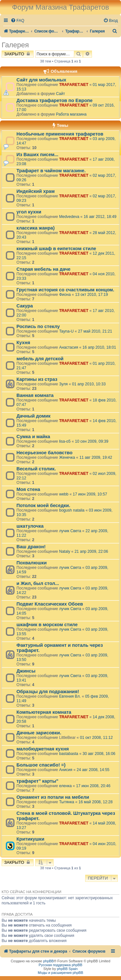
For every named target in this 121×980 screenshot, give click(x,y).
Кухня (23, 343)
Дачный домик (33, 416)
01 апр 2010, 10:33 (89, 384)
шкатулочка (30, 526)
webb (64, 494)
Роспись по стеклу (38, 326)
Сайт (60, 94)
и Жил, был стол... (38, 583)
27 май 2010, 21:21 (95, 331)
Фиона (65, 295)
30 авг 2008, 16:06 (99, 754)
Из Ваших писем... (37, 155)
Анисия (66, 770)
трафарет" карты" (37, 781)
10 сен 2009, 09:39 (92, 441)
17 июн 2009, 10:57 (90, 494)
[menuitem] (17, 21)
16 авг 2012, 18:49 (100, 217)
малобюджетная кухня (43, 749)
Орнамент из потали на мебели (53, 797)
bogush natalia (72, 510)
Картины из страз (37, 379)
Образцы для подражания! (48, 692)
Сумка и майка (33, 437)
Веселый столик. (36, 469)
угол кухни (29, 212)
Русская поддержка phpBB (60, 965)
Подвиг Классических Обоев (50, 604)
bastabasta (69, 754)
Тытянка (67, 802)
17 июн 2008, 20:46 (93, 786)
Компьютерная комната (44, 712)
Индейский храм (35, 191)
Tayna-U (66, 331)
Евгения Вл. (70, 696)
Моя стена (28, 489)
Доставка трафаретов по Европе (55, 100)
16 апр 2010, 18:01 (99, 347)
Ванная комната (35, 395)
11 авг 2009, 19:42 (96, 457)
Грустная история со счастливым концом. (65, 290)
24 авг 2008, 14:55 (93, 770)
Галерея (15, 45)
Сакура (25, 306)
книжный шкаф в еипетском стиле (56, 249)
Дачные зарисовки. (39, 733)
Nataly (65, 551)
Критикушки (30, 839)
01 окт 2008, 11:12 (96, 738)
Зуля (63, 384)
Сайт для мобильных (41, 80)
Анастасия (69, 347)
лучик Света (70, 531)
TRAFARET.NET (74, 85)
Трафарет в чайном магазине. (51, 171)
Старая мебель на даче (43, 269)
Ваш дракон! (31, 547)
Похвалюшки (32, 563)
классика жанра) (35, 228)
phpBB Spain (67, 969)
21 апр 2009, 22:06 (91, 551)
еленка (65, 786)
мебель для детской (40, 359)
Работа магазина (71, 114)
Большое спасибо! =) (41, 765)
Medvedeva (69, 217)
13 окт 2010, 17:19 (92, 295)
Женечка (67, 457)
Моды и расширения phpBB (60, 973)
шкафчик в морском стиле (47, 625)
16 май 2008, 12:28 (96, 802)
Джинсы (26, 671)
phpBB (49, 961)
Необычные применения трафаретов (60, 134)
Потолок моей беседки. (43, 505)
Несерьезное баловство (45, 453)
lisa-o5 (65, 441)
